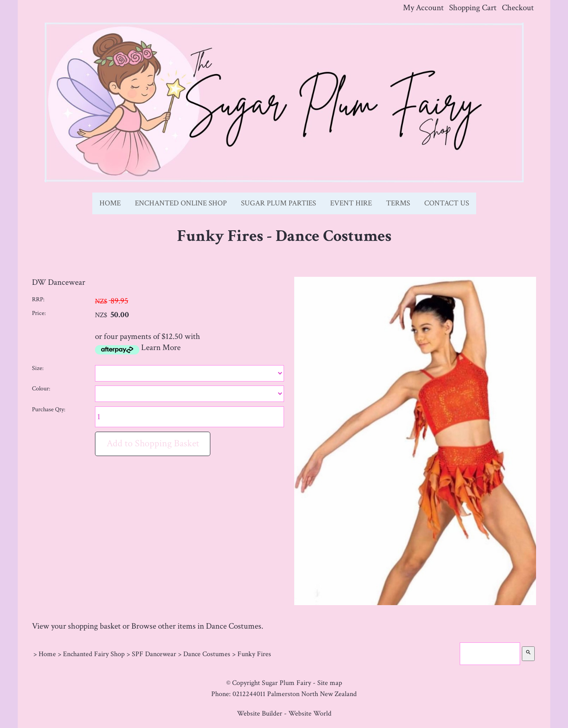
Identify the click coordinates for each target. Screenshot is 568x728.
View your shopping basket (76, 626)
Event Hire (351, 203)
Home (110, 203)
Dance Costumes (207, 654)
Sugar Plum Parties (278, 203)
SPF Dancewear (154, 654)
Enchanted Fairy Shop (94, 654)
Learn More (161, 348)
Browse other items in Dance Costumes (196, 626)
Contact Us (447, 203)
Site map (330, 683)
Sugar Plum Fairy (286, 683)
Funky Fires (254, 654)
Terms (398, 203)
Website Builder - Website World (284, 713)
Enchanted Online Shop (181, 203)
